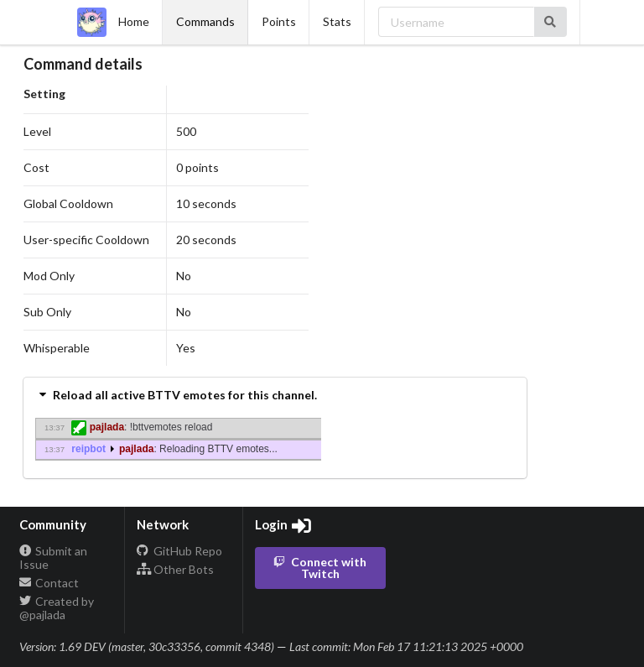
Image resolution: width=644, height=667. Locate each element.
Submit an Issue (54, 558)
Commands (205, 21)
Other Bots (175, 569)
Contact (49, 583)
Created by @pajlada (57, 608)
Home (113, 22)
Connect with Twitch (319, 568)
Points (279, 21)
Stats (337, 21)
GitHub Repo (179, 551)
